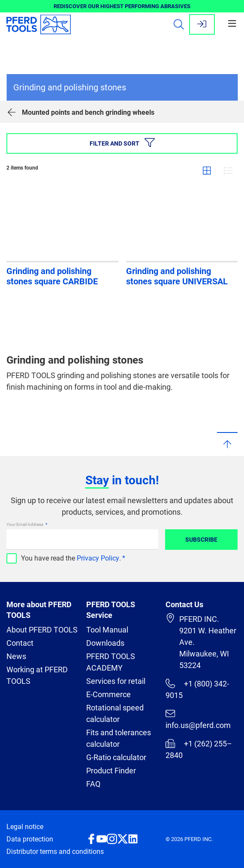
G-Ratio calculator (116, 757)
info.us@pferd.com (198, 719)
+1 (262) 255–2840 (199, 749)
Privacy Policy (98, 558)
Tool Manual (107, 630)
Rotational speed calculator (115, 713)
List (228, 170)
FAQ (93, 784)
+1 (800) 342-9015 (197, 689)
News (16, 656)
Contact (20, 643)
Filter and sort (122, 143)
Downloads (105, 643)
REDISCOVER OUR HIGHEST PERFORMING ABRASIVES (122, 6)
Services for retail (116, 681)
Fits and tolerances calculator (119, 738)
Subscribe (201, 540)
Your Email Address (25, 524)
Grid (207, 170)
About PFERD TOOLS (42, 630)
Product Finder (111, 771)
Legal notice (25, 827)
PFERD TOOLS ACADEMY (111, 662)
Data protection (30, 839)
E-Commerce (108, 694)
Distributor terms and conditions (55, 852)
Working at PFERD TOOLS (37, 675)
